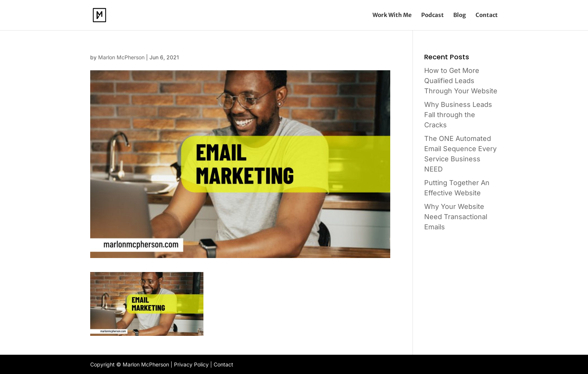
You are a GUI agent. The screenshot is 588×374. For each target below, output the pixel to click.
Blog (460, 15)
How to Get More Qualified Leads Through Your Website (461, 81)
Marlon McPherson (121, 57)
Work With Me (392, 15)
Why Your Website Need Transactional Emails (456, 217)
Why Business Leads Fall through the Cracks (458, 115)
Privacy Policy (191, 364)
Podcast (433, 15)
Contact (487, 15)
